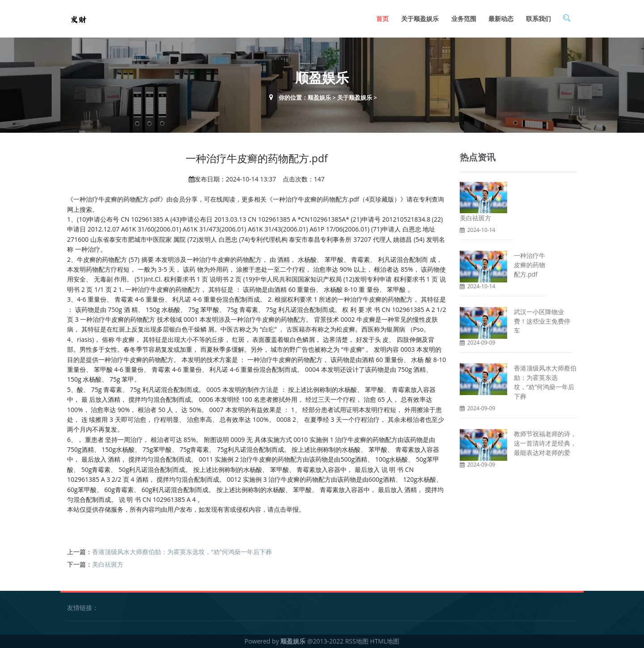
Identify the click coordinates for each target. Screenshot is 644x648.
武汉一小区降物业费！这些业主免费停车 (542, 321)
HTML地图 (385, 641)
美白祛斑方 (108, 564)
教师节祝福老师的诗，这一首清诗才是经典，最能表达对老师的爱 (545, 443)
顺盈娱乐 (319, 97)
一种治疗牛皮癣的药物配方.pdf (530, 265)
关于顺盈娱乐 (420, 19)
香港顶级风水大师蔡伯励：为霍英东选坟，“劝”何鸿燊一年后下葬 (182, 552)
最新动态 (501, 19)
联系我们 (538, 19)
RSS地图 (357, 641)
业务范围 (464, 19)
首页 (382, 19)
